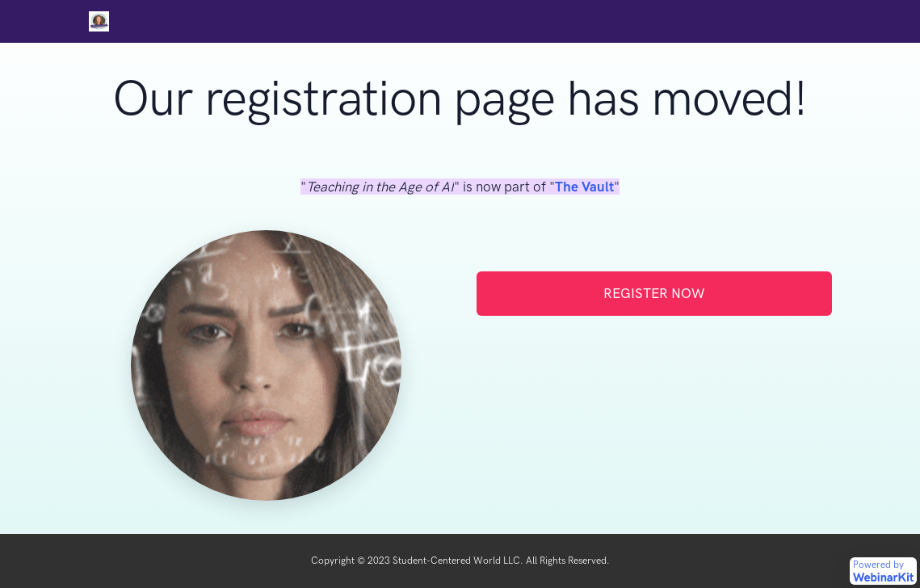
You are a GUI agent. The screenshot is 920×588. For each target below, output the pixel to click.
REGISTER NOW (654, 293)
